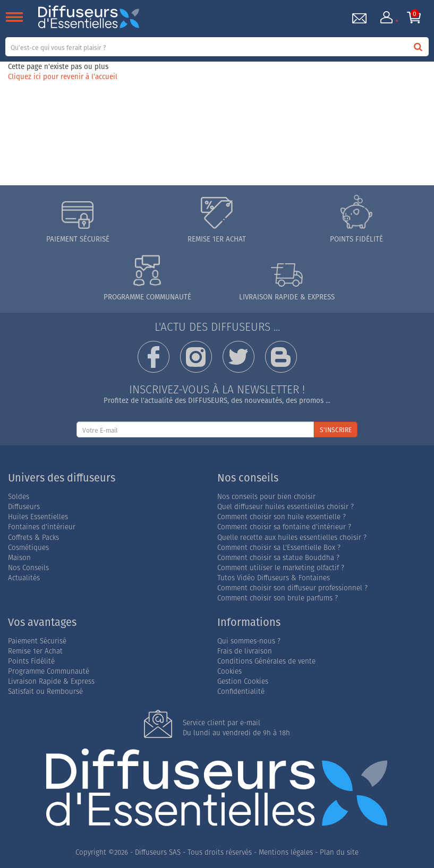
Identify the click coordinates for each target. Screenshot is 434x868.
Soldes (19, 497)
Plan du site (339, 852)
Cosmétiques (28, 548)
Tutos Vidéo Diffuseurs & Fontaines (274, 578)
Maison (19, 558)
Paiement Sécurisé (37, 641)
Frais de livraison (245, 651)
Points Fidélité (31, 661)
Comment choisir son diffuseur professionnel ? (292, 588)
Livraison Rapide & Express (51, 681)
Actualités (24, 578)
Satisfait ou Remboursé (45, 691)
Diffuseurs (24, 507)
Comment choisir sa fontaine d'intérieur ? (284, 527)
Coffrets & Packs (33, 538)
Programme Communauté (49, 671)
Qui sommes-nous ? (249, 641)
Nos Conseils (28, 568)
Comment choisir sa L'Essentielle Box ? (279, 548)
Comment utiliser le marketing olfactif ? (281, 568)
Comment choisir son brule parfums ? (278, 598)
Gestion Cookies (243, 681)
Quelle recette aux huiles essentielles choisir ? (292, 538)
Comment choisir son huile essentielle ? (282, 517)
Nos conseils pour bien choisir (266, 497)
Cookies (229, 671)
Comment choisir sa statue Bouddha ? (278, 558)
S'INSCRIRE (336, 430)
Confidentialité (241, 691)
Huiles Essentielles (38, 517)
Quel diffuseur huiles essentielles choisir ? (286, 507)
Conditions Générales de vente (266, 661)
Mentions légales (286, 852)
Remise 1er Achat (35, 651)
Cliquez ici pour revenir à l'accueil (63, 76)
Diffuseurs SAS (158, 852)
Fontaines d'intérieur (42, 527)
